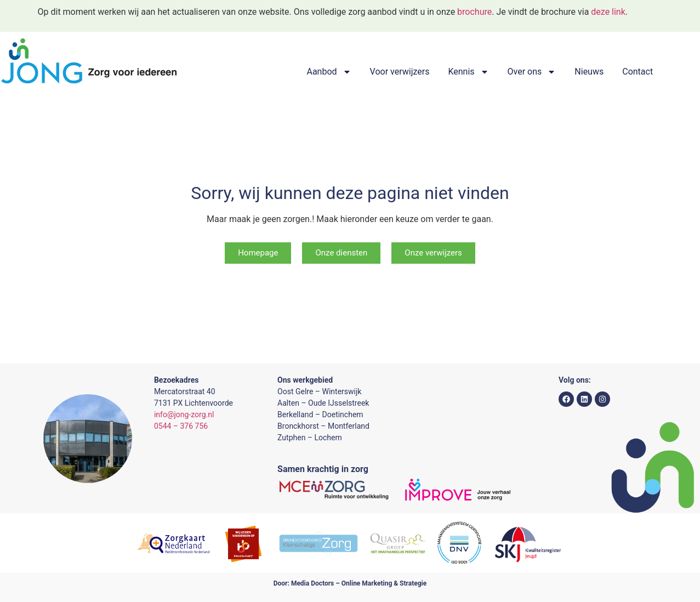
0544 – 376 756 (181, 426)
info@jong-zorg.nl (184, 414)
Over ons (532, 72)
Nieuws (589, 72)
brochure (474, 12)
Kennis (468, 72)
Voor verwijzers (400, 72)
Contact (638, 72)
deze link (608, 12)
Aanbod (329, 72)
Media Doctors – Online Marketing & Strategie (359, 583)
